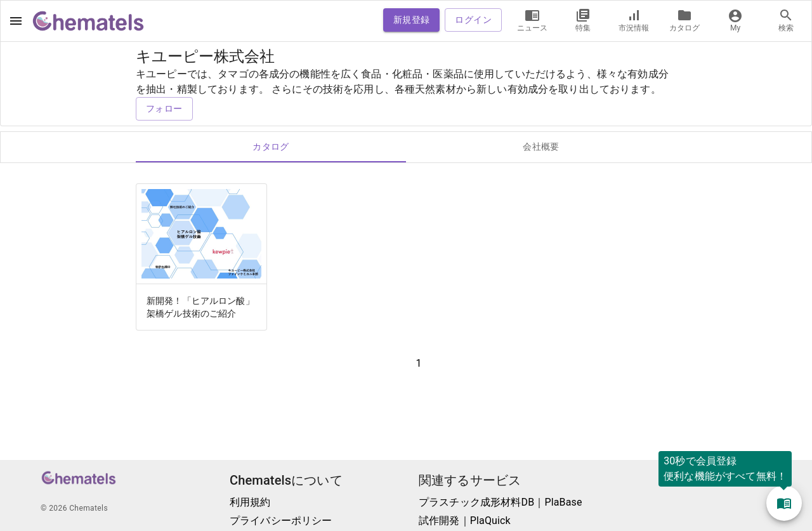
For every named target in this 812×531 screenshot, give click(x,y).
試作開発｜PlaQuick (465, 521)
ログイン (473, 20)
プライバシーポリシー (281, 521)
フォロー (164, 109)
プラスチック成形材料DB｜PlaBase (501, 502)
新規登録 (412, 20)
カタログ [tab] (271, 147)
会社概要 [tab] (541, 147)
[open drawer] (16, 21)
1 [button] (418, 363)
